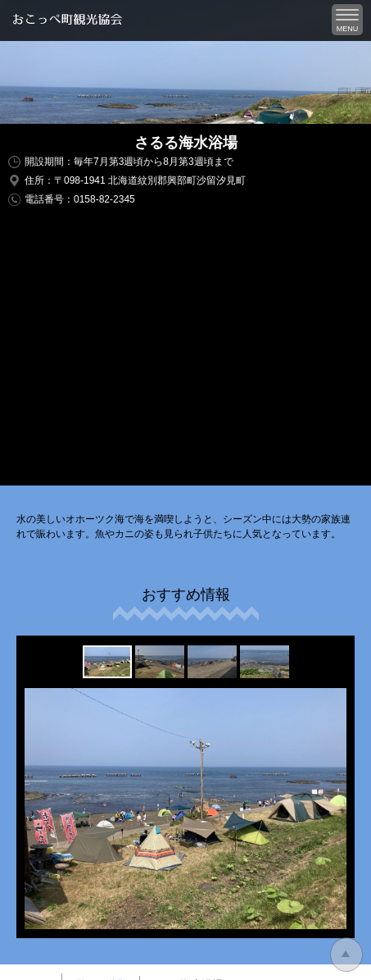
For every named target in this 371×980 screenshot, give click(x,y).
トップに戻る (346, 955)
